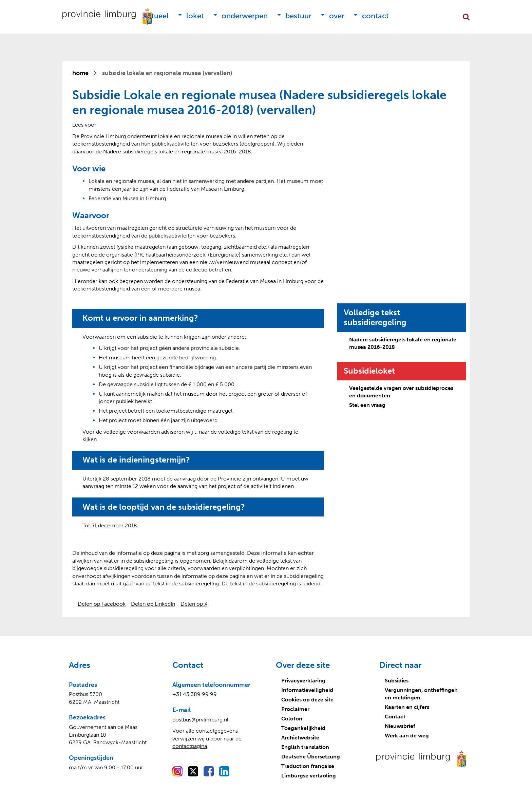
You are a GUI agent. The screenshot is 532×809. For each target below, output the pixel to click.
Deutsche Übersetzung (311, 757)
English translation (305, 747)
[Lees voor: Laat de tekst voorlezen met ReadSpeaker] (84, 125)
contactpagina (190, 746)
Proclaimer (295, 709)
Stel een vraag (367, 405)
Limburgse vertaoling (309, 776)
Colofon (292, 719)
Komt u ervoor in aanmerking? (140, 318)
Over (337, 16)
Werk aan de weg (407, 736)
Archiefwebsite (300, 738)
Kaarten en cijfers (407, 707)
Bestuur (298, 16)
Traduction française (308, 766)
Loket (195, 16)
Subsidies (397, 681)
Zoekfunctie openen (466, 17)
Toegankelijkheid (303, 728)
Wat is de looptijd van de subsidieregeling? (164, 507)
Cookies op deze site (307, 700)
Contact (375, 16)
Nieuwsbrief (400, 726)
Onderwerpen (245, 16)
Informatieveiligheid (307, 690)
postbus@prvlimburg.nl (200, 720)
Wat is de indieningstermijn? (136, 460)
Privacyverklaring (303, 681)
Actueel (156, 16)
